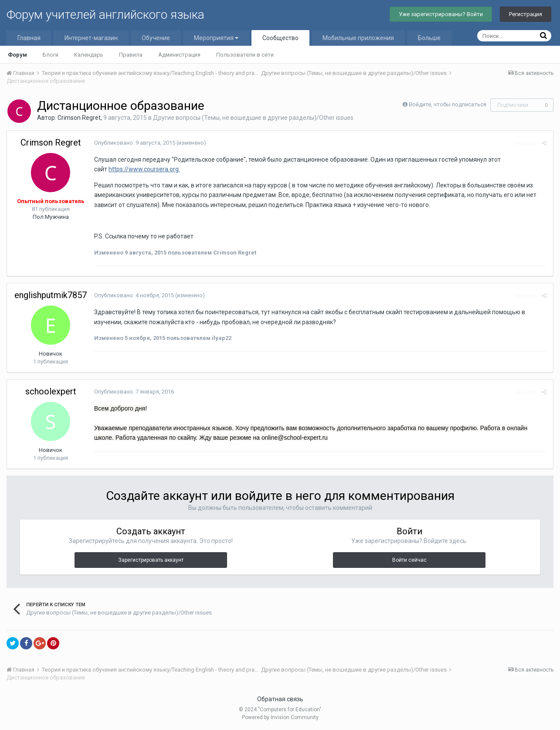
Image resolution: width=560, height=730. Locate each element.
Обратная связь (280, 699)
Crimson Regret (79, 118)
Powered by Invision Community (280, 717)
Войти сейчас (409, 560)
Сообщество (280, 38)
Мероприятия (216, 38)
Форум (17, 55)
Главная (29, 38)
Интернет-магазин (91, 38)
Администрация (179, 55)
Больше (429, 38)
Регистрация (526, 14)
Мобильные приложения (358, 38)
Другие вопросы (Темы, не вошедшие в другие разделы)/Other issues (253, 118)
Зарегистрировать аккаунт (151, 560)
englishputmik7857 (51, 295)
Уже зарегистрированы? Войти (441, 14)
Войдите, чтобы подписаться (448, 104)
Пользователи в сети (245, 55)
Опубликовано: (135, 143)
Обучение (156, 38)
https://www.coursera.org (144, 169)
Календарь (89, 55)
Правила (131, 55)
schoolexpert (51, 391)
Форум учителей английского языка (105, 15)
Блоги (51, 55)
